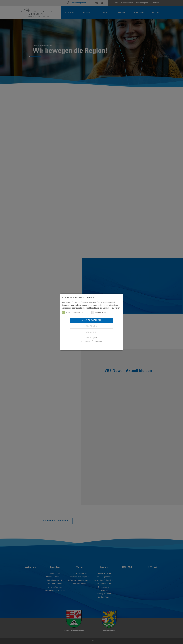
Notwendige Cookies (73, 313)
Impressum (85, 341)
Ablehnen (91, 326)
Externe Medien (100, 313)
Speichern (91, 332)
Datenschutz (97, 341)
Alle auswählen (91, 320)
